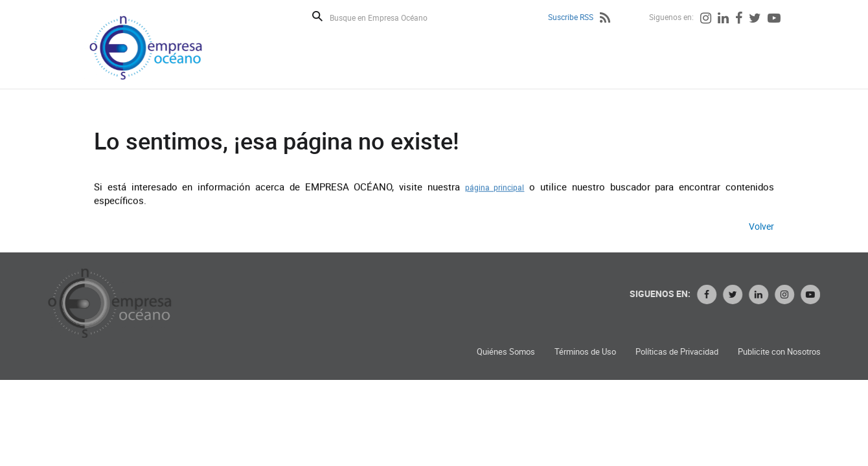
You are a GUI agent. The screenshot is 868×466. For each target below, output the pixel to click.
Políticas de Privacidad (680, 352)
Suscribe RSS (571, 17)
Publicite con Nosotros (782, 352)
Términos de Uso (588, 352)
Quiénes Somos (509, 352)
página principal (495, 187)
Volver (761, 226)
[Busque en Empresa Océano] (387, 17)
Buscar (317, 16)
